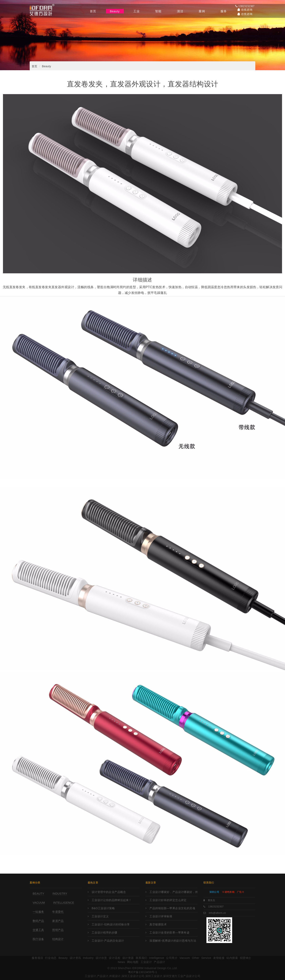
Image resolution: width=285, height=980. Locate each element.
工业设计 (146, 962)
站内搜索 (232, 958)
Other (196, 958)
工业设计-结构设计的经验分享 (111, 924)
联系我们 (142, 958)
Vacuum (39, 903)
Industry (60, 894)
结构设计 (58, 939)
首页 (35, 66)
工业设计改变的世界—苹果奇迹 (169, 933)
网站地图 (133, 962)
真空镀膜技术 (158, 924)
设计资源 (128, 958)
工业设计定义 (100, 916)
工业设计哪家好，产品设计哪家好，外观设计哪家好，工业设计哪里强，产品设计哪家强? (173, 892)
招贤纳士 (246, 958)
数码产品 (38, 921)
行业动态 (51, 958)
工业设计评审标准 (161, 916)
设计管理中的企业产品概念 (109, 892)
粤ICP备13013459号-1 (143, 972)
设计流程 (115, 958)
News (121, 962)
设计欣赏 (101, 958)
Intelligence (64, 903)
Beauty (47, 66)
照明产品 (58, 930)
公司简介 (172, 958)
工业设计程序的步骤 (104, 933)
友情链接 (219, 958)
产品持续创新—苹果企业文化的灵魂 (172, 908)
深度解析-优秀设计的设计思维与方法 (173, 941)
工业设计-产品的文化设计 (108, 941)
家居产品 (58, 921)
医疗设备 (38, 939)
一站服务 (38, 912)
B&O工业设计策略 (103, 908)
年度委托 (58, 912)
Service (206, 958)
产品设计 (160, 962)
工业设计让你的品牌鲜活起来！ (112, 900)
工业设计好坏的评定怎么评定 (168, 900)
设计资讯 (75, 958)
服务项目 (37, 958)
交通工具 (38, 930)
